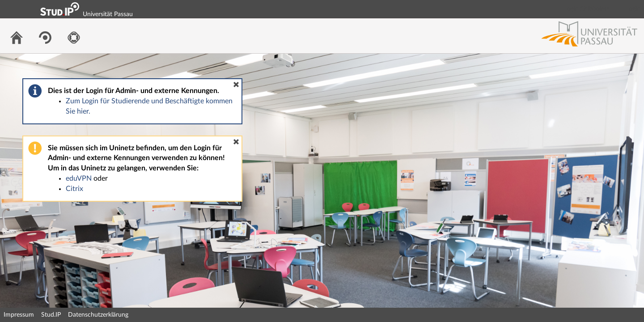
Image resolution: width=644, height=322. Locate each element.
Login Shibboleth (587, 9)
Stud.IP (51, 315)
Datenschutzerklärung (98, 315)
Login (633, 9)
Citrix (74, 189)
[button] (236, 85)
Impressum (19, 315)
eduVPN (79, 178)
